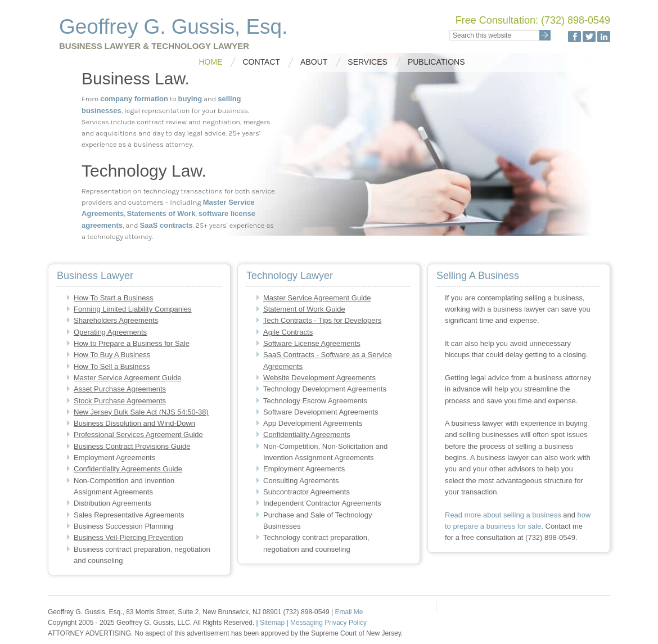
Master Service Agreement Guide (127, 378)
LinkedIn (604, 37)
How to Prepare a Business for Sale (132, 343)
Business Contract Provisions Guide (132, 446)
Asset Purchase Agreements (120, 389)
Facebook (574, 37)
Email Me (349, 612)
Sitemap (273, 623)
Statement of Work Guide (304, 309)
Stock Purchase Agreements (120, 401)
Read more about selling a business (503, 515)
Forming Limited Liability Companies (133, 309)
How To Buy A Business (112, 355)
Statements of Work (161, 213)
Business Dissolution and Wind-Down (134, 423)
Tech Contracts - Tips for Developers (322, 320)
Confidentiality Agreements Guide (128, 469)
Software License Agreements (312, 343)
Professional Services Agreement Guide (138, 434)
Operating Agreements (110, 332)
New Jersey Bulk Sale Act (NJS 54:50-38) (141, 412)
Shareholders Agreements (116, 320)
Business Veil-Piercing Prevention (128, 537)
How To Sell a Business (112, 366)
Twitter (589, 37)
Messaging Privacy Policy (328, 623)
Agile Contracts (288, 332)
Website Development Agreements (319, 378)
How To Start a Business (113, 298)
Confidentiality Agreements (307, 434)
